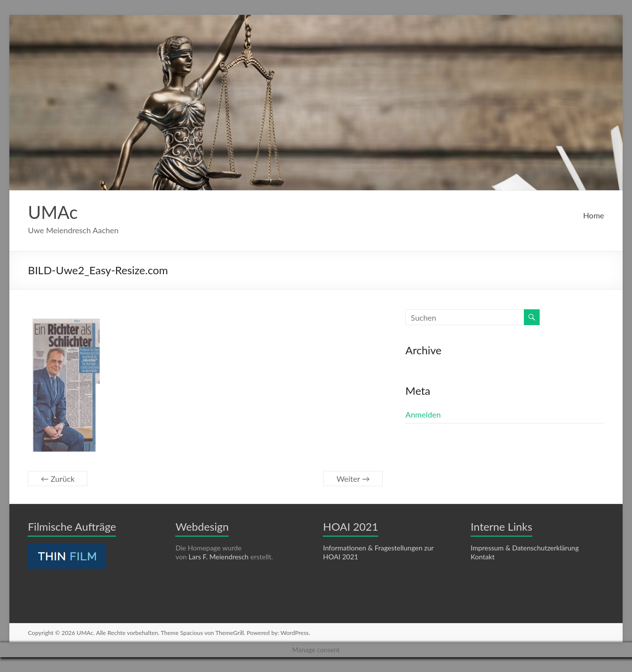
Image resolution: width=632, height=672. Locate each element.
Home (594, 215)
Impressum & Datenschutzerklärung (525, 548)
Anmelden (423, 414)
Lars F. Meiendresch (219, 557)
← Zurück (58, 479)
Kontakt (483, 557)
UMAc (53, 212)
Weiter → (353, 479)
